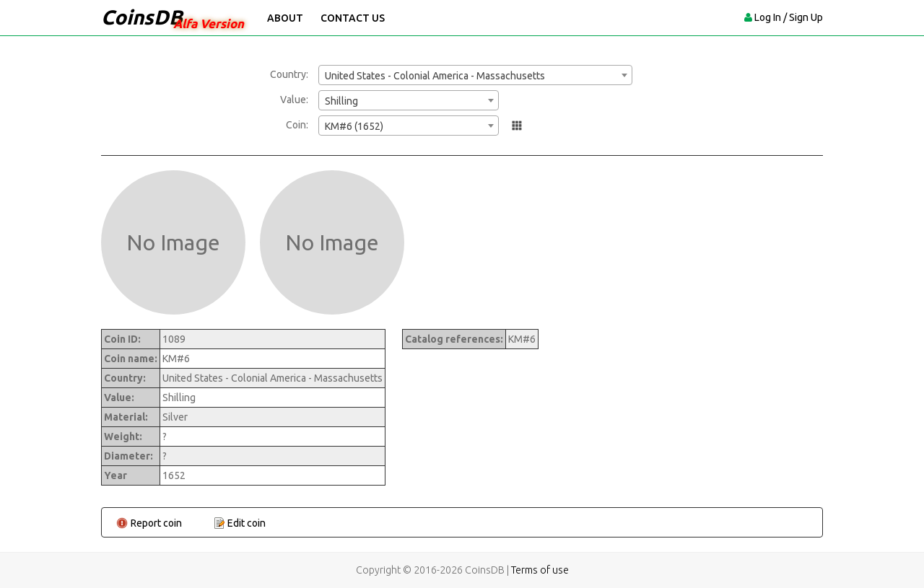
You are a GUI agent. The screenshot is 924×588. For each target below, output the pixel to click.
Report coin (156, 523)
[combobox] (475, 75)
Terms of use (540, 570)
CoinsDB (142, 17)
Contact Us (353, 18)
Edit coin (247, 523)
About (285, 18)
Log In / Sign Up (789, 17)
